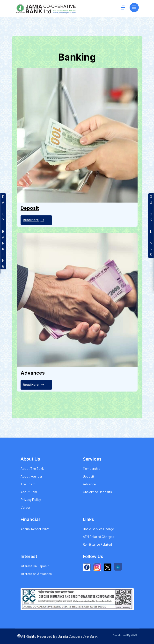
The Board (28, 484)
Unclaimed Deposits (97, 492)
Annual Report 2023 (35, 529)
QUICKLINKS (151, 225)
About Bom (29, 492)
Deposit (89, 476)
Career (26, 507)
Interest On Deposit (35, 566)
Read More (33, 220)
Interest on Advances (36, 574)
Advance (89, 484)
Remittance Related (97, 544)
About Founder (31, 476)
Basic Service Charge (98, 529)
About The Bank (32, 468)
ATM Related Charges (99, 537)
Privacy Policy (31, 499)
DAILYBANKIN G (3, 231)
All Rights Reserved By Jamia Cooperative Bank (57, 636)
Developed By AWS (125, 635)
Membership (92, 468)
